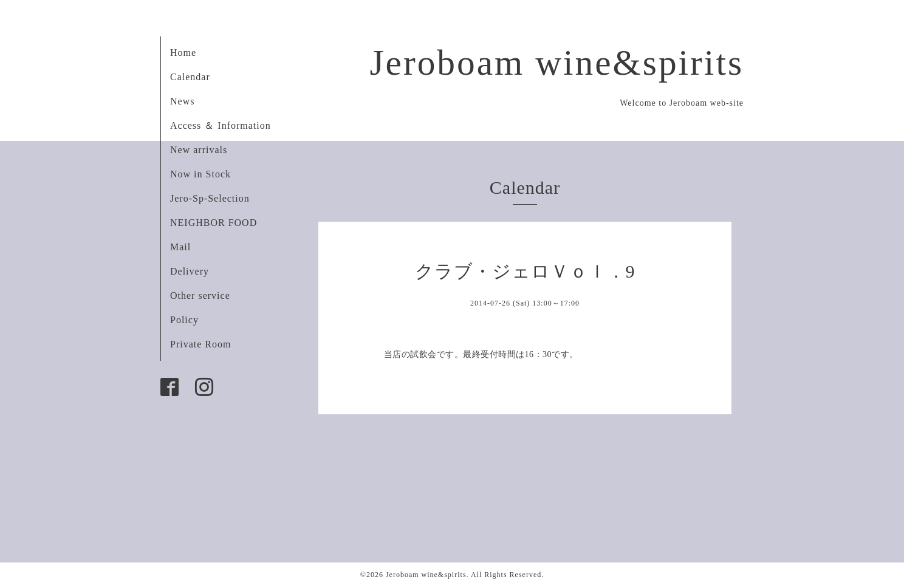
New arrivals (199, 150)
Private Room (200, 344)
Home (183, 53)
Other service (200, 296)
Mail (180, 247)
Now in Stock (200, 174)
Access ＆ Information (221, 125)
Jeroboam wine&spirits (556, 63)
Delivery (190, 271)
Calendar (190, 77)
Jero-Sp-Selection (210, 198)
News (182, 101)
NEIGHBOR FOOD (214, 223)
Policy (184, 320)
